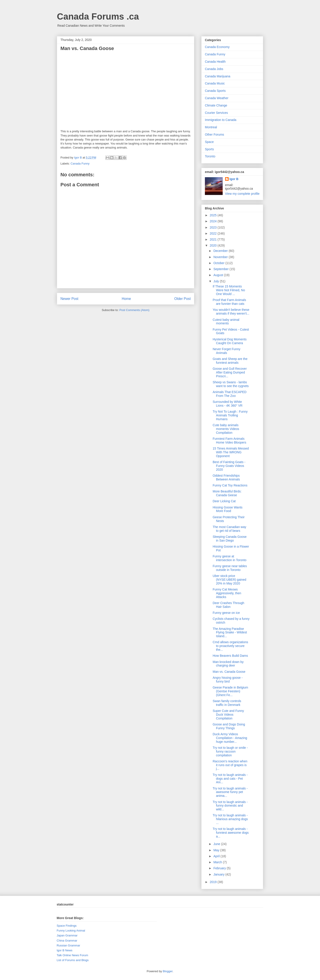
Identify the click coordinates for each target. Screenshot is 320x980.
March (218, 862)
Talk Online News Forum (72, 955)
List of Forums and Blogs (73, 960)
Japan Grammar (67, 935)
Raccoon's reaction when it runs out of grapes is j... (230, 765)
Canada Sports (215, 91)
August (219, 275)
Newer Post (69, 299)
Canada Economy (217, 47)
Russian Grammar (68, 945)
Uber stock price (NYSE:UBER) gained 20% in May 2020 (229, 580)
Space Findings (67, 926)
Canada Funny (80, 164)
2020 (214, 245)
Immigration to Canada (221, 120)
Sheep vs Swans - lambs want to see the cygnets (231, 384)
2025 (214, 215)
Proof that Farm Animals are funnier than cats (229, 302)
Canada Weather (217, 98)
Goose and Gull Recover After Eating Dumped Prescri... (230, 372)
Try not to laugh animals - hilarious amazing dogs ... (230, 819)
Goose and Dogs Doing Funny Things (229, 726)
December (221, 251)
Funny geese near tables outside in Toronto (230, 568)
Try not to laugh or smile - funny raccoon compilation (230, 751)
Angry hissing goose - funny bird (228, 680)
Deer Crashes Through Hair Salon (228, 605)
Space (209, 142)
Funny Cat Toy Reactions (230, 485)
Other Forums (214, 135)
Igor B (234, 179)
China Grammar (67, 941)
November (221, 257)
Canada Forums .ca (98, 16)
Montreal (211, 127)
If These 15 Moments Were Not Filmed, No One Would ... (229, 290)
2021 (214, 239)
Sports (209, 149)
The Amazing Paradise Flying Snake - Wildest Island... (230, 633)
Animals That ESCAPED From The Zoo (230, 394)
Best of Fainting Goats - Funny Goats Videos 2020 (229, 466)
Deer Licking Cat (224, 501)
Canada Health (215, 62)
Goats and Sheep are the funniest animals (230, 361)
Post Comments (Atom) (134, 310)
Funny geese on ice (226, 613)
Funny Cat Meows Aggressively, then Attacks (227, 593)
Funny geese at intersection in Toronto (230, 558)
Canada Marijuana (218, 76)
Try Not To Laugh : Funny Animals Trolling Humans (230, 415)
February (220, 868)
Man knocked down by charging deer (228, 664)
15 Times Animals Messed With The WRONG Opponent (231, 452)
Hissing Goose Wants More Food (228, 509)
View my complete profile (242, 194)
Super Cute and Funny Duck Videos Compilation (228, 715)
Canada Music (215, 83)
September (221, 269)
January (219, 874)
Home (126, 299)
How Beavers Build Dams (230, 656)
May (217, 850)
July (217, 281)
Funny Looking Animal (71, 931)
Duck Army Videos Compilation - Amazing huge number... (230, 738)
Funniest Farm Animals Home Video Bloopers (229, 441)
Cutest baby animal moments (226, 322)
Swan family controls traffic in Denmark (227, 703)
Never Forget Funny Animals (227, 351)
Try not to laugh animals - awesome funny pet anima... (230, 792)
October (219, 263)
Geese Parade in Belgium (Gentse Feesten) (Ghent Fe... (230, 691)
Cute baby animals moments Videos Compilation (226, 429)
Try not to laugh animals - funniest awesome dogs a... (231, 833)
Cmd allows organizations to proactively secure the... (230, 646)
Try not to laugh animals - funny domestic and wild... (230, 806)
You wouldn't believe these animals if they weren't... (231, 312)
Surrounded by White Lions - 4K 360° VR (228, 404)
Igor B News (65, 950)
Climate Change (216, 105)
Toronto (210, 156)
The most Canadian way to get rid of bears (229, 529)
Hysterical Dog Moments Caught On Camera (230, 341)
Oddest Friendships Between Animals (226, 477)
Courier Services (216, 113)
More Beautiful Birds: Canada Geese (227, 493)
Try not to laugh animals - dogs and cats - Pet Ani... (230, 779)
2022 (214, 233)
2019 (214, 882)
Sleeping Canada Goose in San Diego (230, 539)
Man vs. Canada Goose (229, 672)
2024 (214, 221)
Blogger (168, 971)
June (217, 844)
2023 (214, 227)
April (217, 856)
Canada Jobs (214, 69)
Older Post (182, 299)
